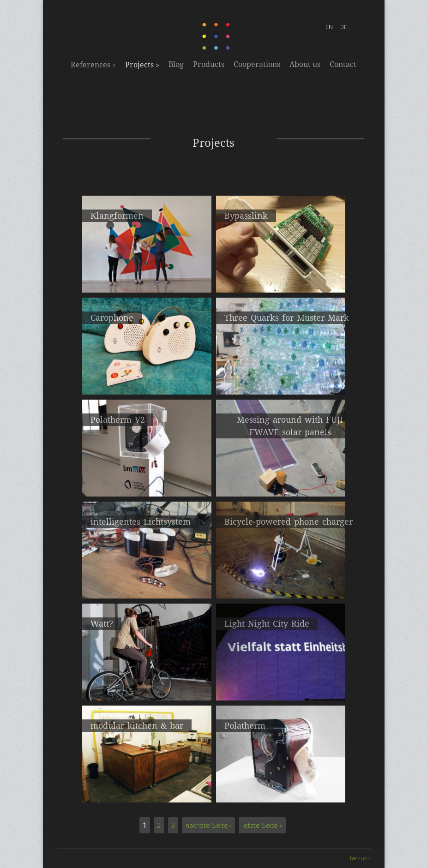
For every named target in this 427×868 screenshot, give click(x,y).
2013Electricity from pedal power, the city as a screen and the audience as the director (281, 690)
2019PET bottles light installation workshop (281, 380)
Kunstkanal (147, 792)
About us (305, 64)
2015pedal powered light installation (147, 686)
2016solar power (280, 482)
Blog (176, 64)
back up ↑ (360, 858)
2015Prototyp (280, 584)
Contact (343, 64)
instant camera (281, 792)
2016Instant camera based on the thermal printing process (147, 486)
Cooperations (257, 64)
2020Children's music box (147, 380)
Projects (142, 65)
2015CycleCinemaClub (147, 584)
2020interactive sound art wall (147, 278)
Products (209, 64)
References (93, 65)
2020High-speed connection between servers (280, 278)
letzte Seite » (262, 825)
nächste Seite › (209, 825)
